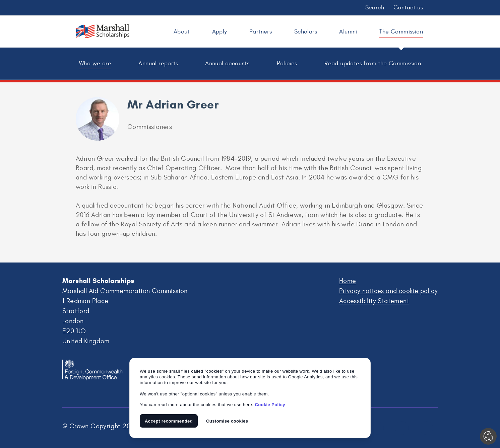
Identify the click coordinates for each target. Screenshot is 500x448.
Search (375, 8)
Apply (220, 32)
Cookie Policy (270, 405)
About (182, 32)
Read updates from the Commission (373, 63)
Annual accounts (227, 63)
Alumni (348, 32)
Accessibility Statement (374, 301)
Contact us (408, 8)
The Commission (401, 32)
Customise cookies (227, 421)
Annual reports (158, 63)
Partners (261, 32)
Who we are (95, 63)
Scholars (306, 32)
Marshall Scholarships (103, 32)
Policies (287, 63)
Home (348, 281)
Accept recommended (169, 421)
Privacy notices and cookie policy (388, 291)
